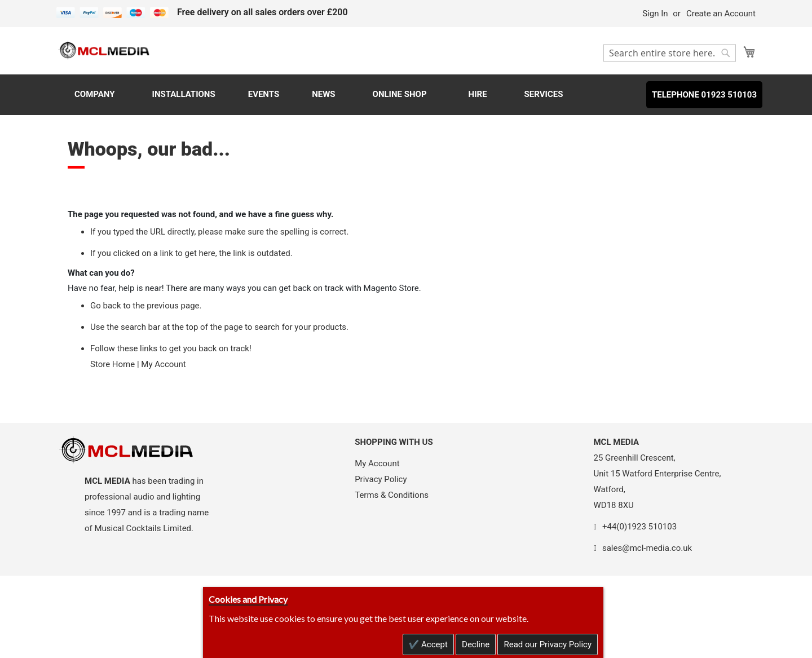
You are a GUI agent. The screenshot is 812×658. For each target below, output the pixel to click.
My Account (163, 364)
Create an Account (721, 14)
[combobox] (670, 53)
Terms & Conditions (392, 495)
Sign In (655, 14)
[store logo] (104, 50)
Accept (433, 644)
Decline (476, 644)
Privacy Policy (381, 479)
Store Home (112, 364)
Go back (106, 306)
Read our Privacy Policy (548, 644)
